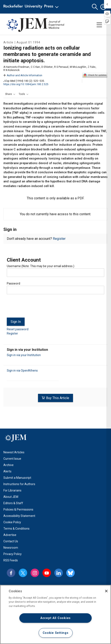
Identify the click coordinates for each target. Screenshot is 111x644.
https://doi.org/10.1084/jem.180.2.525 (26, 84)
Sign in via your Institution (24, 355)
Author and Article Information (23, 75)
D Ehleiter (47, 67)
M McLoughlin (78, 67)
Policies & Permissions (18, 509)
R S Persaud (61, 67)
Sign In (16, 322)
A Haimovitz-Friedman (16, 67)
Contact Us (11, 541)
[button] (95, 7)
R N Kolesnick (11, 70)
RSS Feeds (11, 560)
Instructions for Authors (19, 484)
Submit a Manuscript (17, 478)
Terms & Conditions (16, 529)
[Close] (106, 591)
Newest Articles (14, 452)
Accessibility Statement (19, 516)
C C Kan (35, 67)
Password (13, 283)
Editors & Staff (13, 503)
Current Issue (12, 459)
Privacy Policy (13, 554)
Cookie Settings (56, 633)
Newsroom (11, 548)
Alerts (7, 471)
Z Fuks (92, 67)
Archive (8, 465)
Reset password (18, 329)
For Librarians (12, 490)
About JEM (11, 497)
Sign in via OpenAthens (22, 371)
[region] (55, 614)
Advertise (10, 535)
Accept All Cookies (55, 618)
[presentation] (39, 308)
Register (59, 239)
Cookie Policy (12, 522)
